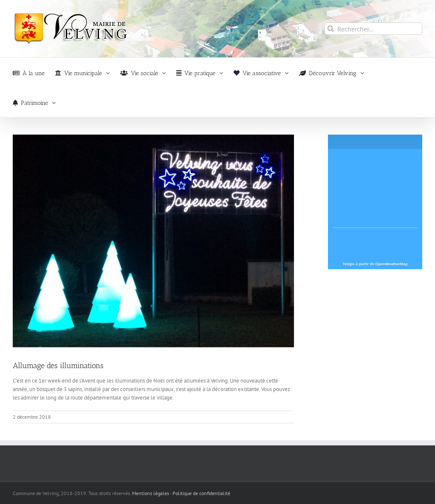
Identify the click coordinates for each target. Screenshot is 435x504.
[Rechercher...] (373, 29)
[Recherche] (331, 29)
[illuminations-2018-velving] (153, 241)
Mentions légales (151, 493)
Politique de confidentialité (201, 493)
